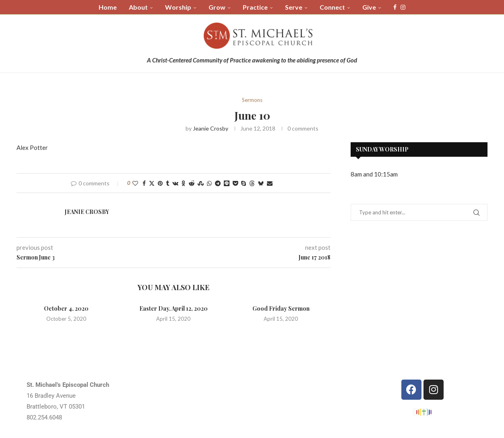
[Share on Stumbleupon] (201, 183)
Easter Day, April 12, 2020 (174, 308)
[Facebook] (395, 7)
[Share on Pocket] (235, 183)
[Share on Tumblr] (167, 183)
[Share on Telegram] (218, 183)
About (138, 7)
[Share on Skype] (244, 183)
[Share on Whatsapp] (209, 183)
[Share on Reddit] (192, 183)
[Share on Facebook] (144, 183)
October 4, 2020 (66, 308)
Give (369, 7)
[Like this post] (135, 183)
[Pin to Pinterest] (160, 183)
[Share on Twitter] (152, 183)
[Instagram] (403, 7)
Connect (332, 7)
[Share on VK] (175, 183)
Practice (255, 7)
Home (108, 7)
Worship (178, 7)
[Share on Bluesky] (261, 183)
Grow (217, 7)
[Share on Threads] (252, 183)
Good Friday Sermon (281, 308)
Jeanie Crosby (211, 128)
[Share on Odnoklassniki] (184, 183)
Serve (294, 7)
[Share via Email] (270, 183)
